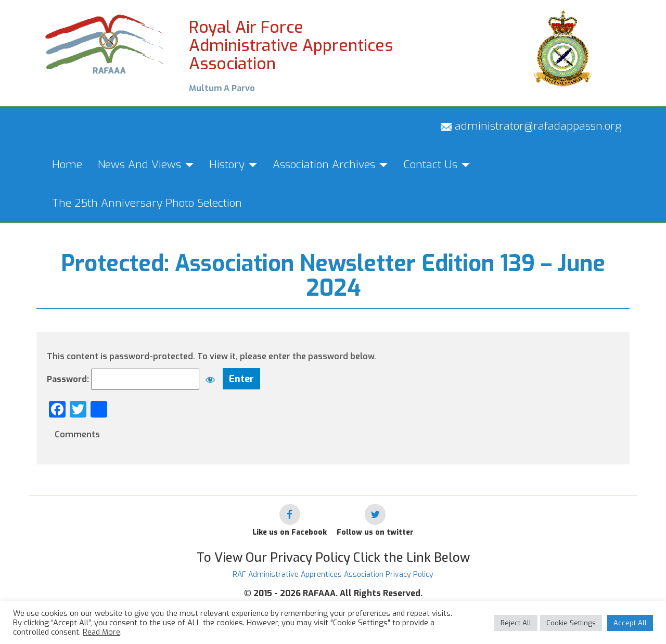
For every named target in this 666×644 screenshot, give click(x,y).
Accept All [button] (630, 623)
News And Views (146, 165)
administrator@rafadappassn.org (531, 126)
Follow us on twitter (375, 532)
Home (67, 165)
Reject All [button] (516, 623)
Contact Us (437, 165)
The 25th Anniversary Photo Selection (147, 203)
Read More (101, 632)
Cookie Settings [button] (571, 623)
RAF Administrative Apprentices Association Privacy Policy (333, 574)
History (233, 165)
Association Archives (330, 165)
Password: (134, 379)
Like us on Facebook (290, 532)
